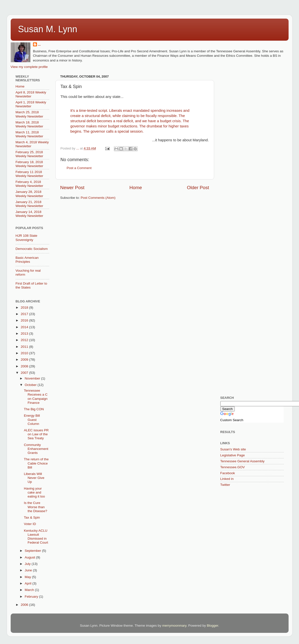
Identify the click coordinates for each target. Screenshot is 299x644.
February (32, 597)
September (33, 551)
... (39, 44)
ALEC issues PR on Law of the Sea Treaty (36, 434)
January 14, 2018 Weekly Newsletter (30, 214)
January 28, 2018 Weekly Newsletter (30, 194)
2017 (25, 314)
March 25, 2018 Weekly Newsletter (30, 114)
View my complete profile (29, 67)
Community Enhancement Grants (36, 449)
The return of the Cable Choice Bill (36, 463)
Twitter (225, 485)
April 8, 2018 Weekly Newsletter (31, 94)
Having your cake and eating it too (34, 492)
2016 (25, 320)
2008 (25, 366)
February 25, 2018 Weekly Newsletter (30, 154)
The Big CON (34, 409)
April (29, 583)
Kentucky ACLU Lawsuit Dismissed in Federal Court (36, 537)
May (28, 577)
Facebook (228, 473)
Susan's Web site (233, 449)
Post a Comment (79, 168)
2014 (25, 327)
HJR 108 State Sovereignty (27, 238)
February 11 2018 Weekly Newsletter (30, 174)
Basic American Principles (27, 260)
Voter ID (30, 524)
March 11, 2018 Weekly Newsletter (30, 134)
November (33, 378)
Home (136, 188)
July (28, 564)
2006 (25, 605)
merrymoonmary (174, 626)
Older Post (198, 188)
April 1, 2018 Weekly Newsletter (31, 104)
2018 (25, 307)
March (30, 590)
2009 (25, 360)
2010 (25, 353)
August (31, 557)
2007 (25, 373)
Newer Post (72, 188)
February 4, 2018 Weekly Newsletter (30, 184)
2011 (25, 347)
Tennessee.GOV (233, 467)
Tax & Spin (32, 517)
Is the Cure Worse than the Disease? (35, 507)
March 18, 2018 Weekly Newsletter (30, 124)
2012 (25, 340)
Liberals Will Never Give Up (34, 478)
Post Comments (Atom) (98, 198)
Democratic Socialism (32, 249)
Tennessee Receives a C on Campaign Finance (36, 397)
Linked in (227, 479)
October (31, 385)
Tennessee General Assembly (243, 461)
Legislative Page (233, 455)
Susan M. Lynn (48, 29)
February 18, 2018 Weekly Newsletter (30, 164)
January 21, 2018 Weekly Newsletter (30, 204)
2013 (25, 334)
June (29, 570)
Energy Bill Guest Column (32, 420)
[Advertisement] (241, 147)
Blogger (212, 626)
